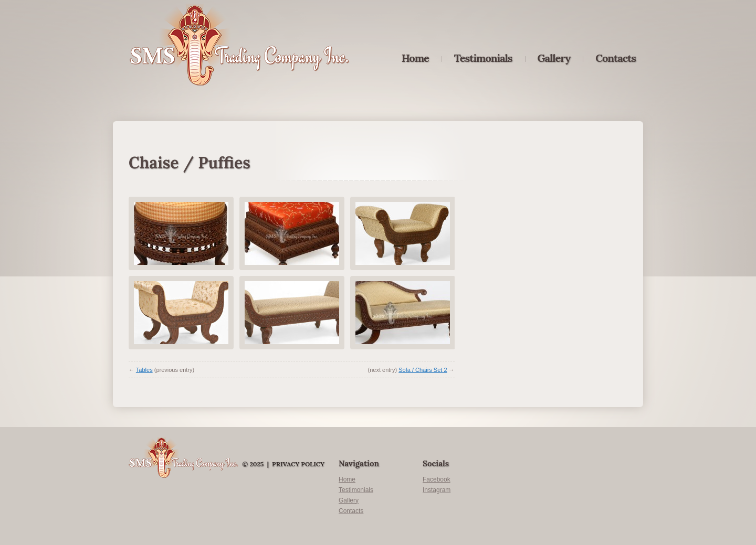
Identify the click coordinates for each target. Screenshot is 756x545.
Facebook (437, 479)
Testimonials (483, 58)
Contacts (616, 58)
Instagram (437, 490)
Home (415, 58)
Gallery (554, 58)
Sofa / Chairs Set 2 (423, 370)
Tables (144, 370)
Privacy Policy (298, 464)
